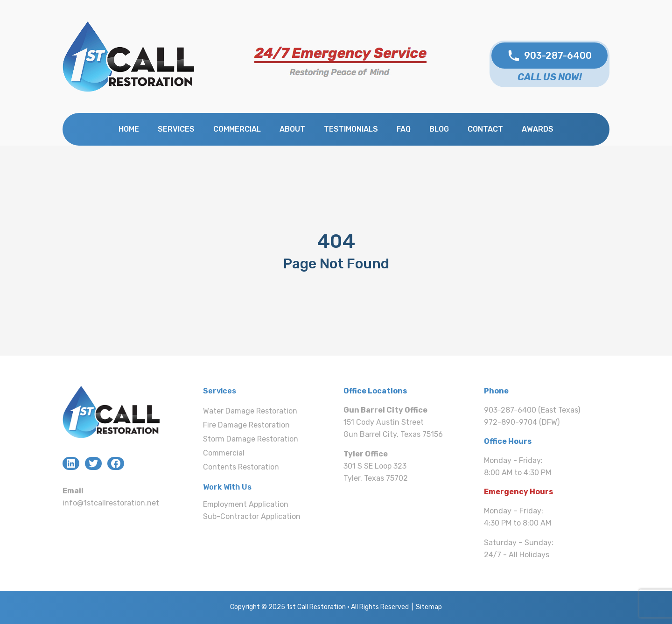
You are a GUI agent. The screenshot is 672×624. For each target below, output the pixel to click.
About (292, 129)
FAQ (404, 129)
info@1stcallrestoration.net (111, 503)
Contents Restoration (241, 467)
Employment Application (246, 504)
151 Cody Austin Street (384, 422)
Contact (485, 129)
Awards (538, 129)
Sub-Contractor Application (252, 516)
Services (176, 129)
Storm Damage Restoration (251, 439)
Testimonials (351, 129)
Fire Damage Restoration (246, 425)
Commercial (237, 129)
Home (129, 129)
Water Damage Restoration (250, 411)
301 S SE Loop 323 (375, 466)
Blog (439, 129)
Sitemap (429, 607)
